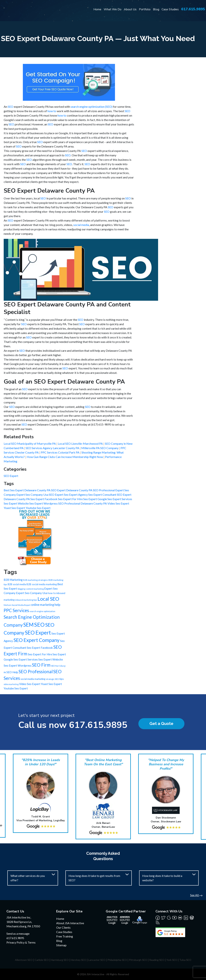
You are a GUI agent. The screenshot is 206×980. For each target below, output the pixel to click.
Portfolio (145, 9)
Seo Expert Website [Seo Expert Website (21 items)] (51, 659)
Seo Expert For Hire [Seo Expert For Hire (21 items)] (40, 654)
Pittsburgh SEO (138, 960)
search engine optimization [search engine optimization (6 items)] (42, 611)
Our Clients (63, 927)
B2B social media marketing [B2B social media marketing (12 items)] (42, 584)
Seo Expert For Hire (71, 499)
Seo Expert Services (120, 499)
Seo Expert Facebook (44, 499)
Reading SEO (157, 960)
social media (81, 225)
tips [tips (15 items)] (62, 679)
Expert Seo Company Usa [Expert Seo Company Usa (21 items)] (32, 593)
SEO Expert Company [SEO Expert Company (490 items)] (36, 640)
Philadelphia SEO (117, 960)
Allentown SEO (24, 960)
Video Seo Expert (118, 503)
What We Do (113, 9)
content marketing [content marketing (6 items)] (35, 589)
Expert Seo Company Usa (33, 495)
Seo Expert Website (16, 503)
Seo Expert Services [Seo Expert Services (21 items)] (26, 659)
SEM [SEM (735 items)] (28, 625)
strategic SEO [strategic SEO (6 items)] (52, 679)
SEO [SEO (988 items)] (39, 625)
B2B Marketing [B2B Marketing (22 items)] (13, 580)
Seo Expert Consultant (103, 495)
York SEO (172, 960)
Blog (156, 9)
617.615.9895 (193, 9)
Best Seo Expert (14, 490)
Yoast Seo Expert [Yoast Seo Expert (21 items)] (51, 684)
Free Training (65, 936)
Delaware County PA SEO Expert (45, 490)
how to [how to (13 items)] (52, 593)
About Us (130, 9)
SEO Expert (11, 476)
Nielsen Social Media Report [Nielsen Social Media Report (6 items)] (17, 605)
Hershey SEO (78, 960)
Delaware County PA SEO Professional (91, 490)
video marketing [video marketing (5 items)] (11, 684)
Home (97, 9)
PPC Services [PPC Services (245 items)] (16, 610)
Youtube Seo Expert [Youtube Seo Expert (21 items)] (16, 688)
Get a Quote (161, 723)
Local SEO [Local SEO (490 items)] (48, 599)
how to (52, 111)
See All (196, 895)
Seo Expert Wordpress (44, 503)
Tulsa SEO (185, 960)
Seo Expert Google (95, 499)
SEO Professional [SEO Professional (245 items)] (36, 671)
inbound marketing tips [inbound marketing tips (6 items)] (26, 600)
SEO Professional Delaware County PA (83, 503)
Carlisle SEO (42, 960)
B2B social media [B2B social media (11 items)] (17, 584)
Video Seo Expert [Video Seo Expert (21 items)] (30, 684)
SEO (11, 107)
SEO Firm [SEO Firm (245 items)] (41, 665)
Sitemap (61, 945)
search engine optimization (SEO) (91, 107)
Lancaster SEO (97, 960)
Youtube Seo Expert (38, 508)
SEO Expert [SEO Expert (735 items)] (38, 633)
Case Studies (170, 9)
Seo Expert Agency (76, 495)
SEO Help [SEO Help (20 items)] (12, 672)
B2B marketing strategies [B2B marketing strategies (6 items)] (36, 580)
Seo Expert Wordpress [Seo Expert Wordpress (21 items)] (18, 665)
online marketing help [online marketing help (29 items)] (46, 605)
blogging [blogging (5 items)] (22, 589)
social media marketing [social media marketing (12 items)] (33, 679)
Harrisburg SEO (60, 960)
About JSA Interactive (70, 923)
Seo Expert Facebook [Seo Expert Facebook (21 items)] (40, 648)
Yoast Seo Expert (15, 508)
